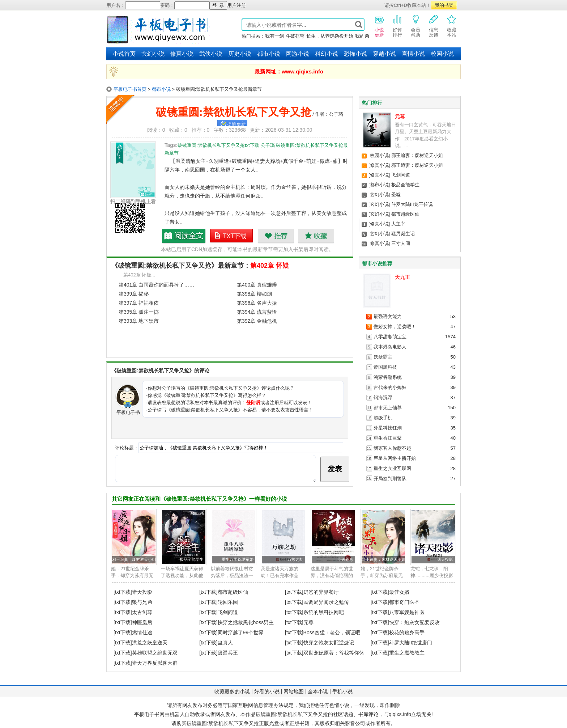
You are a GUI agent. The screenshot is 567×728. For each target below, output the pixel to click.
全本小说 (318, 691)
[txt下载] (123, 592)
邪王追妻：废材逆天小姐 (417, 155)
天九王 (402, 277)
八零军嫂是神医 (407, 612)
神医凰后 (142, 622)
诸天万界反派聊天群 (155, 663)
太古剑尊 (142, 612)
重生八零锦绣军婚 (238, 559)
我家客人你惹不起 (392, 448)
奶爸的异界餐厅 (321, 592)
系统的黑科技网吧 (324, 612)
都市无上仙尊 (388, 408)
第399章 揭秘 (134, 294)
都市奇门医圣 (404, 602)
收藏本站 (452, 26)
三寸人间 (401, 243)
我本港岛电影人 (390, 347)
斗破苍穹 (295, 36)
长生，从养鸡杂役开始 (330, 36)
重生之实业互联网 (392, 468)
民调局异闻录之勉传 (326, 602)
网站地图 (294, 691)
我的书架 (444, 5)
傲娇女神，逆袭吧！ (395, 327)
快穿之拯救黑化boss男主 (246, 622)
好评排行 (397, 26)
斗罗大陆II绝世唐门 (411, 643)
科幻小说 (327, 54)
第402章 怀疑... (139, 275)
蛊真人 (225, 643)
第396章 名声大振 (257, 303)
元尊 (400, 117)
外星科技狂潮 (388, 428)
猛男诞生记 (403, 234)
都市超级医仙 (405, 214)
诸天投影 (445, 559)
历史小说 (240, 54)
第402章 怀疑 (270, 266)
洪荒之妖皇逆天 (150, 643)
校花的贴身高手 (407, 632)
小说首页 (124, 54)
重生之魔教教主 (407, 653)
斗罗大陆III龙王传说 (412, 204)
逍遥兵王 (228, 653)
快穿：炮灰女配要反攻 (414, 622)
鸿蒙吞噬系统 (388, 377)
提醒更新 (236, 124)
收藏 (316, 236)
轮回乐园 (228, 602)
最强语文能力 (388, 316)
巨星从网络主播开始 (395, 458)
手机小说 (342, 691)
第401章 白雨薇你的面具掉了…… (156, 285)
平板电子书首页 (130, 89)
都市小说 (269, 54)
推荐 (276, 236)
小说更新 (379, 26)
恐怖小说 (355, 54)
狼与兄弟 (142, 602)
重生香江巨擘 (388, 438)
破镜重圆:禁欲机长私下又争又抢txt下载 (232, 236)
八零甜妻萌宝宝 (390, 337)
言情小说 (413, 54)
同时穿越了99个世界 (241, 632)
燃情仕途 (142, 632)
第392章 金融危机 (257, 321)
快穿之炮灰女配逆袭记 (329, 643)
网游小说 (298, 54)
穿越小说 (384, 54)
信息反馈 (434, 26)
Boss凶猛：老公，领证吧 (332, 632)
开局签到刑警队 (390, 479)
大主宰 (398, 224)
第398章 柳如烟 (254, 294)
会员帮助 (415, 26)
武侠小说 (211, 54)
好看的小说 (267, 691)
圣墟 (396, 194)
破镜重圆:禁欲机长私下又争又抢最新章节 (184, 236)
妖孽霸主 (383, 357)
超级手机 (383, 418)
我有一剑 (274, 36)
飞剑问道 (401, 175)
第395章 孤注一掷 (139, 312)
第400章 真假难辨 (257, 285)
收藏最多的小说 (232, 691)
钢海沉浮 (383, 397)
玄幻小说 (153, 54)
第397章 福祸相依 (139, 303)
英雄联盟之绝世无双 (155, 653)
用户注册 (236, 5)
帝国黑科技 (385, 367)
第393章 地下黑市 (139, 321)
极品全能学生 (405, 185)
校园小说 (442, 54)
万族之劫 (295, 559)
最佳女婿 (399, 592)
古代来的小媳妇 (390, 387)
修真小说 (182, 54)
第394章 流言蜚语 (257, 312)
